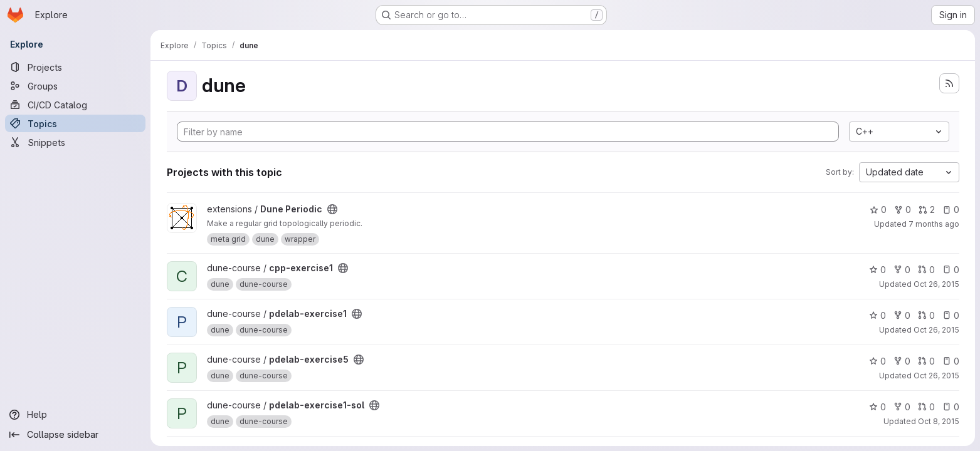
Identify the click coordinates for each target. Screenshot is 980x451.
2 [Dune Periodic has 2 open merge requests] (926, 210)
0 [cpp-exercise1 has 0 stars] (877, 270)
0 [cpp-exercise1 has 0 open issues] (950, 270)
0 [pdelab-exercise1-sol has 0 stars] (877, 407)
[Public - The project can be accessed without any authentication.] (332, 209)
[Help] (75, 415)
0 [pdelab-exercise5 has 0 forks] (901, 361)
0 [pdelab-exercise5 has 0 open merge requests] (926, 361)
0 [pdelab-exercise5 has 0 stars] (877, 361)
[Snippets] (75, 142)
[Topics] (75, 123)
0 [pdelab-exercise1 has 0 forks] (901, 315)
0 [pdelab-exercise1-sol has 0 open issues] (950, 407)
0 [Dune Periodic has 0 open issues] (950, 210)
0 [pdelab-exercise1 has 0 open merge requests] (926, 315)
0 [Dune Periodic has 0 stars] (877, 210)
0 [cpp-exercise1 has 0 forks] (901, 270)
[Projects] (75, 67)
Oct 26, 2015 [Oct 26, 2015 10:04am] (936, 376)
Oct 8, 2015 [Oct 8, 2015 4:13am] (938, 421)
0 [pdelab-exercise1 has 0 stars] (877, 315)
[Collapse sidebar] (75, 435)
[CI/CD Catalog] (75, 105)
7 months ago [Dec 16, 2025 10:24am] (933, 224)
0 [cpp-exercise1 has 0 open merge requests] (926, 270)
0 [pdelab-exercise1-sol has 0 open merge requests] (926, 407)
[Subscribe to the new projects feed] (949, 83)
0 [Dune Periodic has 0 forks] (902, 210)
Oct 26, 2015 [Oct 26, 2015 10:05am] (936, 330)
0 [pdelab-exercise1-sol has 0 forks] (901, 407)
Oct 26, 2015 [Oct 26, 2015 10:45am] (936, 284)
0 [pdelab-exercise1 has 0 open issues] (950, 315)
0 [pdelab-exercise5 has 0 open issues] (950, 361)
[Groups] (75, 86)
